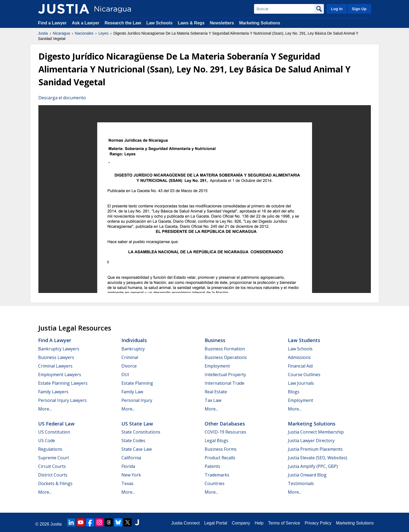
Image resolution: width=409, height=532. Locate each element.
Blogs (294, 392)
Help (259, 523)
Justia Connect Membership (316, 432)
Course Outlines (304, 375)
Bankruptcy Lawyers (59, 349)
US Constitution (54, 432)
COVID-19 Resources (225, 432)
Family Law (132, 392)
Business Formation (225, 349)
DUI (125, 375)
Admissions (299, 357)
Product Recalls (220, 458)
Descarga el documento (62, 98)
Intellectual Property (225, 375)
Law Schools (160, 23)
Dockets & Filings (55, 483)
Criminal (130, 357)
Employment (217, 366)
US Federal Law (56, 424)
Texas (127, 483)
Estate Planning (137, 383)
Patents (212, 466)
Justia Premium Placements (315, 449)
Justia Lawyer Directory (311, 441)
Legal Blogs (216, 441)
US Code (47, 441)
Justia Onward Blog (307, 475)
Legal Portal (216, 523)
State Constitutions (141, 432)
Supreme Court (54, 458)
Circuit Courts (52, 466)
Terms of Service (284, 523)
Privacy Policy (318, 523)
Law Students (304, 340)
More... (45, 409)
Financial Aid (300, 366)
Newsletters (222, 23)
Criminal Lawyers (55, 366)
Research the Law (123, 23)
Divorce (129, 366)
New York (131, 475)
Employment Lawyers (60, 375)
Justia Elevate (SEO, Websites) (318, 458)
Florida (128, 466)
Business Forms (221, 449)
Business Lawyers (56, 357)
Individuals (134, 340)
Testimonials (301, 483)
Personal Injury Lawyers (62, 400)
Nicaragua (61, 33)
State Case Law (137, 449)
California (131, 458)
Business (215, 340)
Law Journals (301, 383)
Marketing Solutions (260, 23)
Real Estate (216, 392)
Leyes (104, 33)
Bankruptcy (133, 349)
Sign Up (359, 9)
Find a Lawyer (53, 23)
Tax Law (213, 400)
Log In (337, 9)
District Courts (53, 475)
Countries (215, 483)
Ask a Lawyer (86, 23)
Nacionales (84, 33)
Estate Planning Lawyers (63, 383)
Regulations (50, 449)
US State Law (137, 424)
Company (241, 523)
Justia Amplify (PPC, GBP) (313, 466)
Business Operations (226, 357)
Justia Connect (186, 523)
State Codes (133, 441)
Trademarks (217, 475)
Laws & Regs (191, 23)
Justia (43, 33)
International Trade (225, 383)
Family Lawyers (53, 392)
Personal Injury (137, 400)
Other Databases (225, 424)
